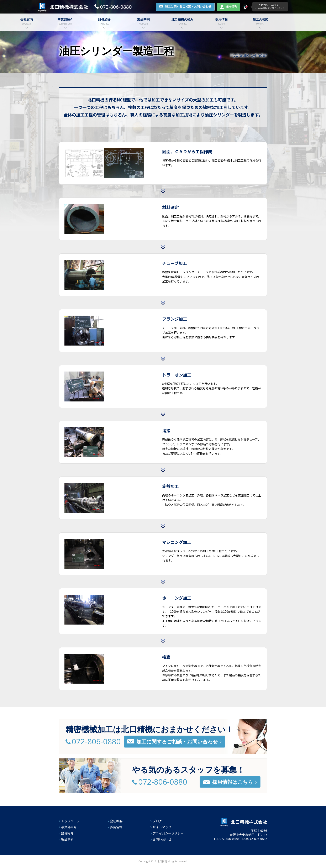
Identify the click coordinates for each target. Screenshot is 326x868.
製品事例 (67, 839)
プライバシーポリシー (168, 833)
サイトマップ (162, 827)
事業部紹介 (69, 827)
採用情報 (228, 7)
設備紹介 (67, 833)
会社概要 (116, 821)
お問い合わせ (162, 839)
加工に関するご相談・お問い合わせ (185, 7)
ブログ (157, 821)
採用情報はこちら (230, 782)
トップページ (70, 821)
